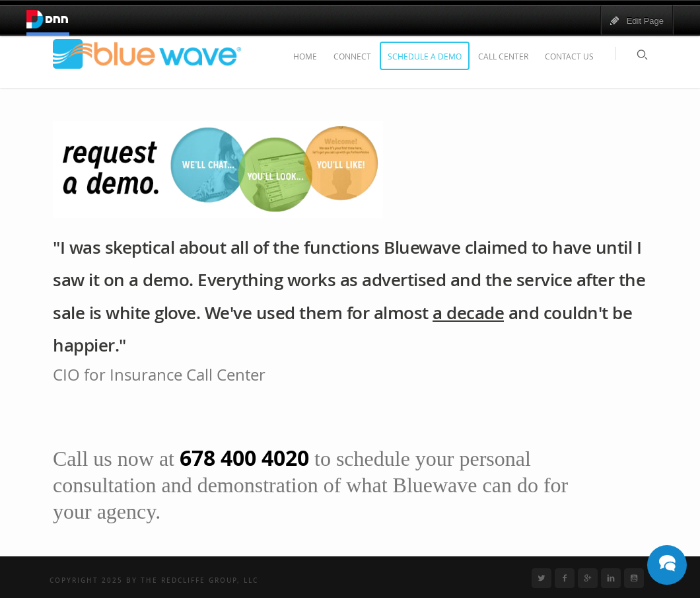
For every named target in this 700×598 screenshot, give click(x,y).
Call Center (503, 56)
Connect (352, 56)
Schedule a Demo (425, 56)
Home (305, 56)
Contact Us (569, 56)
